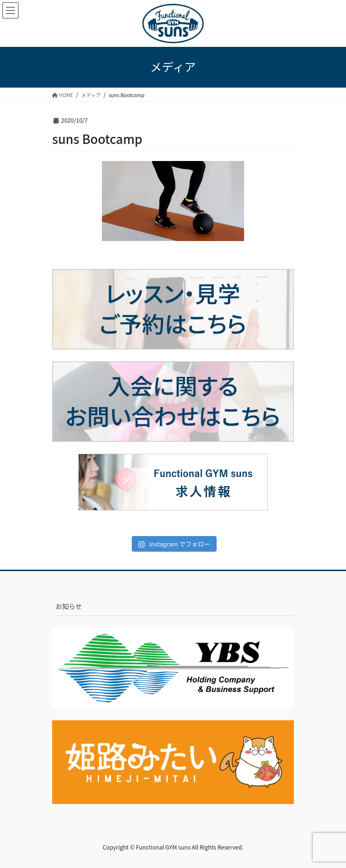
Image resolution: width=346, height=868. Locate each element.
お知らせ (69, 606)
